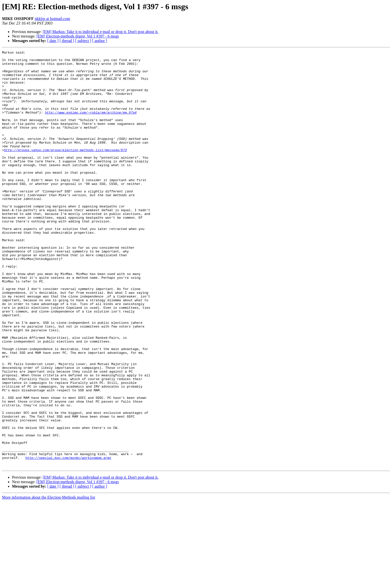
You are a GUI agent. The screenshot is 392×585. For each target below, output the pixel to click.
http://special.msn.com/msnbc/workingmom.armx (68, 539)
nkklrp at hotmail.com (52, 19)
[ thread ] (67, 41)
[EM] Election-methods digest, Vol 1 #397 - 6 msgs (78, 36)
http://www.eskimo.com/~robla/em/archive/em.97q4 (91, 125)
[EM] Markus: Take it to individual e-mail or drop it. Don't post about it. (101, 32)
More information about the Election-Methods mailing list (48, 581)
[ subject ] (83, 41)
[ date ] (53, 41)
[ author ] (100, 41)
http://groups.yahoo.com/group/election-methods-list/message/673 (65, 170)
